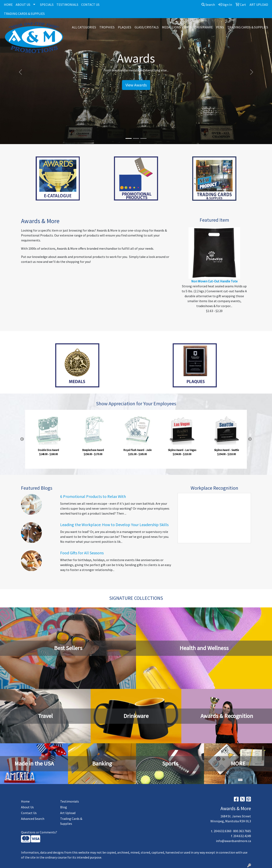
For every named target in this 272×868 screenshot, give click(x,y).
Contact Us (29, 813)
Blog (64, 807)
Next (250, 439)
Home (25, 801)
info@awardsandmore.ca (233, 841)
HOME (8, 5)
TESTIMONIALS (67, 5)
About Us (27, 807)
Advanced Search (33, 819)
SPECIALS (47, 5)
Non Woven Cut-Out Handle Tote (214, 281)
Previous (22, 439)
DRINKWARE (204, 27)
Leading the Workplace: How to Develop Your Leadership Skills (114, 525)
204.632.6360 (223, 831)
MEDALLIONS (171, 27)
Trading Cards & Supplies (71, 821)
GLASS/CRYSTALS (147, 27)
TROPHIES (107, 27)
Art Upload (68, 813)
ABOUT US (23, 5)
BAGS (188, 27)
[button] (20, 72)
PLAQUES (125, 27)
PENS (220, 27)
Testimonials (70, 801)
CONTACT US (90, 5)
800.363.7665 (242, 831)
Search (208, 5)
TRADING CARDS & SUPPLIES (24, 14)
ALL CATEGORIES (84, 27)
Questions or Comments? (39, 832)
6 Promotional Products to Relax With (93, 496)
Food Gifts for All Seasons (82, 553)
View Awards (136, 85)
